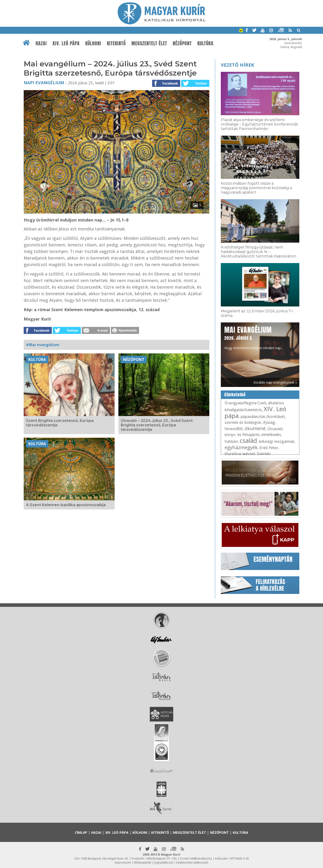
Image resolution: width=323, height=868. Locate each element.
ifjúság (269, 422)
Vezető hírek (237, 65)
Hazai (41, 43)
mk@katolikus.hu (201, 858)
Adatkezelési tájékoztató (192, 862)
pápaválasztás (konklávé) (263, 417)
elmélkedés (271, 435)
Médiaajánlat (143, 862)
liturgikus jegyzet (240, 454)
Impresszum (123, 862)
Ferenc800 (234, 429)
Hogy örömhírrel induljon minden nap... (254, 337)
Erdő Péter (269, 448)
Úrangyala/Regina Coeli (245, 403)
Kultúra (205, 43)
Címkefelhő (235, 395)
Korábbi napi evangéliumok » (275, 382)
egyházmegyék (241, 447)
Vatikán (231, 441)
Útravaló (275, 429)
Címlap (81, 832)
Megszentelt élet (149, 43)
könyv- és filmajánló (242, 435)
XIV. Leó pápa (66, 43)
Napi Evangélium (44, 83)
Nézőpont (182, 43)
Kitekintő (116, 43)
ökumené (255, 428)
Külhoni (93, 43)
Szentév (264, 454)
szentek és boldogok (243, 422)
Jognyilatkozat (163, 862)
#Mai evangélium (43, 345)
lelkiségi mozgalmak (277, 441)
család (248, 440)
